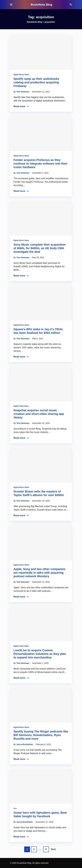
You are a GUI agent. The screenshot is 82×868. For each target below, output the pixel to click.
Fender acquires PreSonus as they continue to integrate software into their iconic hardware (40, 164)
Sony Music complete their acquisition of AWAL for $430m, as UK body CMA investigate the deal (40, 248)
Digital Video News (21, 406)
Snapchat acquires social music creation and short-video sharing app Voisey (39, 414)
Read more (21, 106)
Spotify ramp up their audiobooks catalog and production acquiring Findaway (36, 82)
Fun (15, 808)
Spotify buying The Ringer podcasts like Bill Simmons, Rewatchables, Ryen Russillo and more (41, 735)
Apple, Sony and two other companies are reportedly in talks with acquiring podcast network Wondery (39, 573)
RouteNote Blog (41, 5)
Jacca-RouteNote (25, 744)
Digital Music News (21, 75)
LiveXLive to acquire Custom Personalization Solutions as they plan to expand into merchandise (40, 654)
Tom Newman (23, 92)
